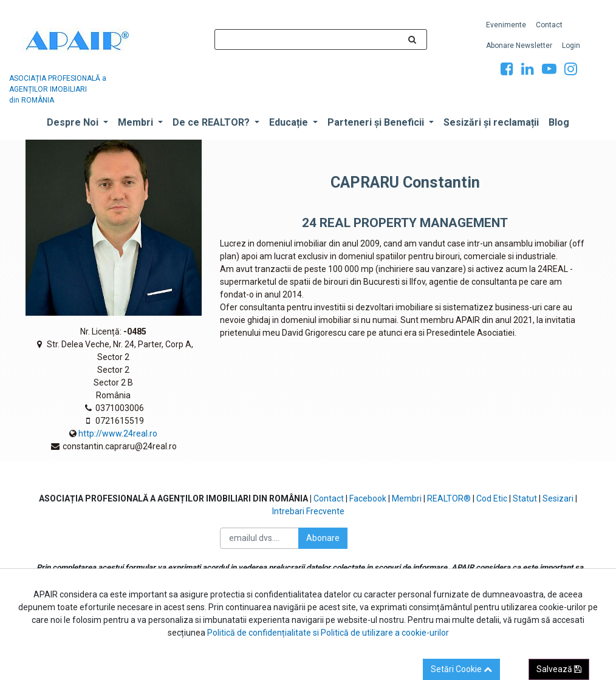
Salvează (559, 669)
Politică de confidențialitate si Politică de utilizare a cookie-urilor (328, 633)
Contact (329, 498)
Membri (407, 498)
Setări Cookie (461, 669)
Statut (526, 498)
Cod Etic (492, 498)
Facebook (369, 498)
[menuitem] (506, 25)
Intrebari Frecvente (308, 511)
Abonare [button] (323, 538)
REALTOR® (450, 498)
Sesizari (558, 498)
